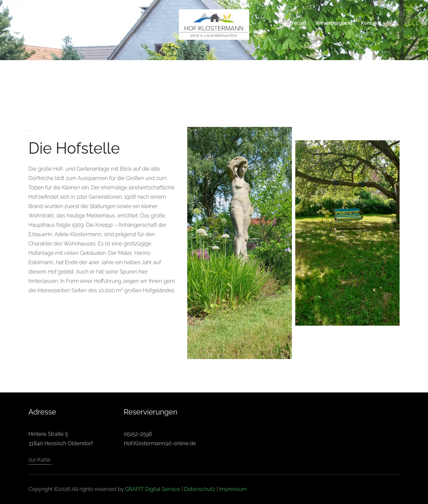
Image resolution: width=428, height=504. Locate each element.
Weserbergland (335, 23)
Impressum (233, 489)
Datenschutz (199, 489)
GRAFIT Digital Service (153, 489)
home (54, 23)
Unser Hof (80, 23)
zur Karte (39, 460)
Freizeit (299, 23)
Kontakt (370, 23)
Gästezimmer (115, 23)
